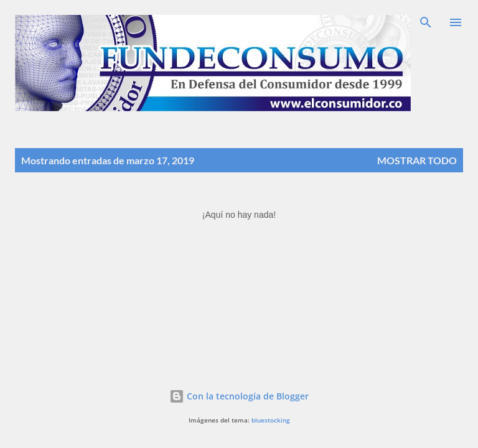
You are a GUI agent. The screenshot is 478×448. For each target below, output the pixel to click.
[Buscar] (426, 22)
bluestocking (271, 420)
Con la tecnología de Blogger (239, 396)
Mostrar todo (417, 160)
